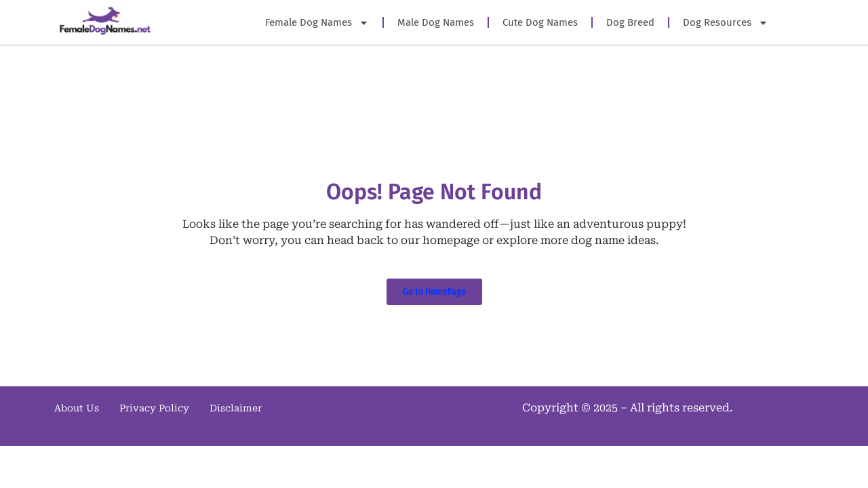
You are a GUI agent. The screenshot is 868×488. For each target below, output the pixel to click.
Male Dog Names (436, 22)
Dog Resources (726, 23)
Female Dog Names (317, 23)
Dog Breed (630, 22)
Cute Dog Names (540, 22)
